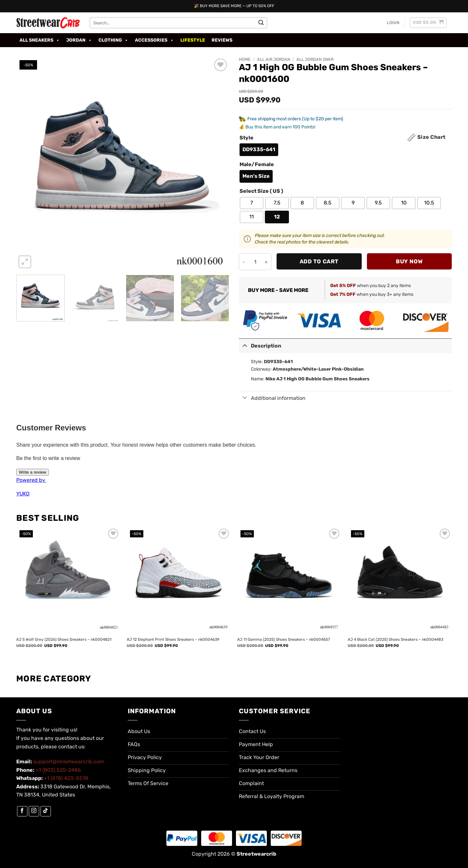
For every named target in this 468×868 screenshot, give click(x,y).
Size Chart (431, 137)
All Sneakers (40, 40)
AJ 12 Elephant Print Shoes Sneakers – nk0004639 (173, 639)
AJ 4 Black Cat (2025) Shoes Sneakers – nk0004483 (396, 639)
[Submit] (261, 23)
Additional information (272, 398)
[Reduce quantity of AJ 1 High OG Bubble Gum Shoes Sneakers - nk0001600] (244, 262)
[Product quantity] (255, 262)
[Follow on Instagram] (34, 811)
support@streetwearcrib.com (69, 762)
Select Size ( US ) (261, 191)
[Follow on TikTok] (46, 811)
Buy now (409, 261)
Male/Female (257, 165)
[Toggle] (245, 345)
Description (260, 345)
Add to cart (319, 261)
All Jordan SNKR (315, 59)
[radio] (259, 150)
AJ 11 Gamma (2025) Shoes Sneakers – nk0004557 (284, 639)
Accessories (154, 40)
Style (247, 138)
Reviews (222, 40)
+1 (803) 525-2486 (58, 770)
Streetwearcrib (256, 854)
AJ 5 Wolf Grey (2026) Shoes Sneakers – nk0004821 (64, 639)
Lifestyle (193, 40)
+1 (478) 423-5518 (66, 778)
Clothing (113, 40)
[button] (393, 23)
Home (245, 59)
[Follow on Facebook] (22, 811)
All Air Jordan (274, 59)
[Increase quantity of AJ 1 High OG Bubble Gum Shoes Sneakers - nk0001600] (266, 262)
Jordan (79, 40)
